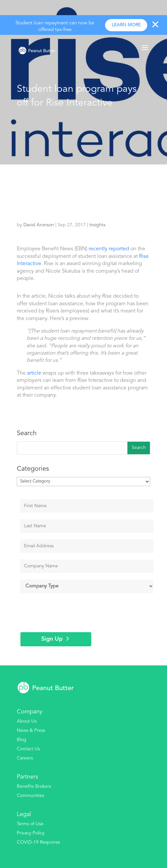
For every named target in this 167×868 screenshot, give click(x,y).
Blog (22, 740)
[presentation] (70, 612)
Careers (25, 758)
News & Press (31, 731)
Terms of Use (30, 824)
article (34, 373)
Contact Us (28, 749)
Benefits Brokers (34, 786)
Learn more (126, 25)
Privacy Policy (31, 833)
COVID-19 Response (38, 842)
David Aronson (39, 225)
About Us (27, 721)
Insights (97, 225)
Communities (30, 796)
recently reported (109, 249)
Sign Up (52, 639)
